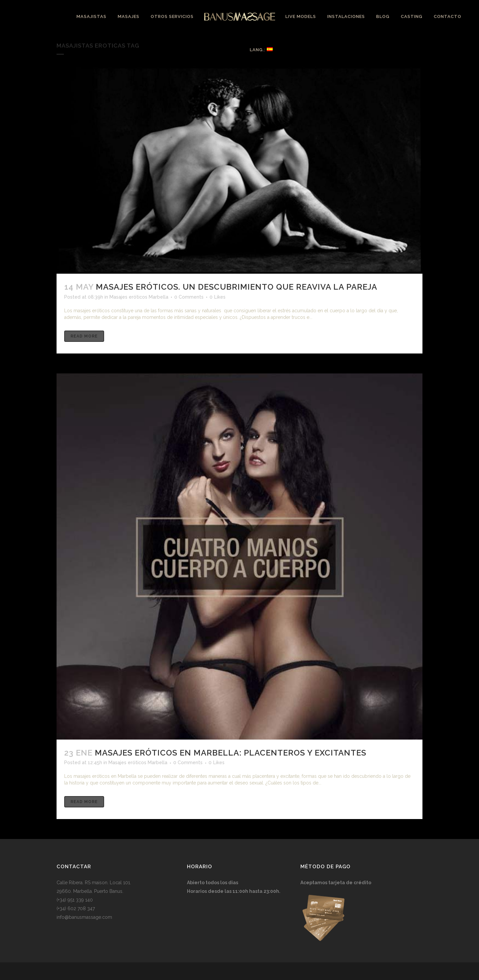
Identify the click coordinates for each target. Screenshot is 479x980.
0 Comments (189, 297)
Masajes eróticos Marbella (139, 297)
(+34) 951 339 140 (75, 900)
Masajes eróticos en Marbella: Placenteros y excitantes (231, 753)
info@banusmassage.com (84, 917)
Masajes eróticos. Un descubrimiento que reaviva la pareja (237, 287)
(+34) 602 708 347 (76, 909)
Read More (84, 336)
